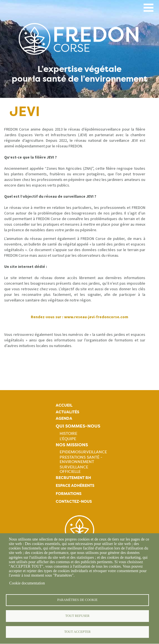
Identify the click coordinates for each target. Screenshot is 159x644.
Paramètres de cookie (77, 600)
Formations (69, 494)
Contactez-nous (74, 502)
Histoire (68, 433)
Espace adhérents (75, 486)
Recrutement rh (73, 478)
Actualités (67, 412)
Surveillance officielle (74, 469)
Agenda (64, 418)
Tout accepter (77, 632)
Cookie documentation (27, 583)
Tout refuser (77, 616)
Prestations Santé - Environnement (81, 459)
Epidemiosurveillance (83, 452)
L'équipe (68, 439)
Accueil (64, 405)
